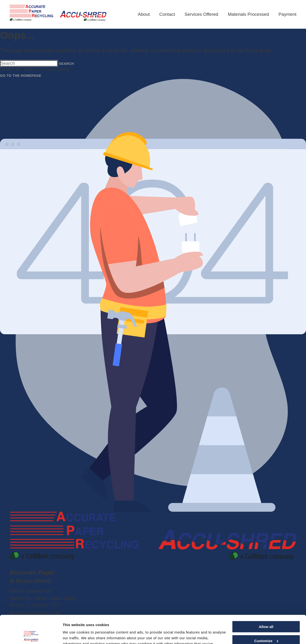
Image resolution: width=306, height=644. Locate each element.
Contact (167, 14)
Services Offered (201, 14)
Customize (266, 613)
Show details (74, 635)
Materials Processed (248, 14)
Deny (266, 627)
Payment (287, 14)
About (144, 14)
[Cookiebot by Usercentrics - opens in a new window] (31, 635)
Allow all (266, 599)
